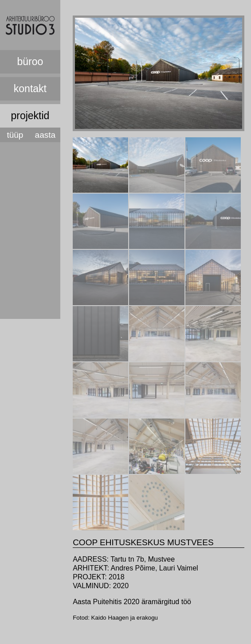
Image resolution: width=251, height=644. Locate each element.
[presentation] (100, 190)
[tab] (100, 165)
